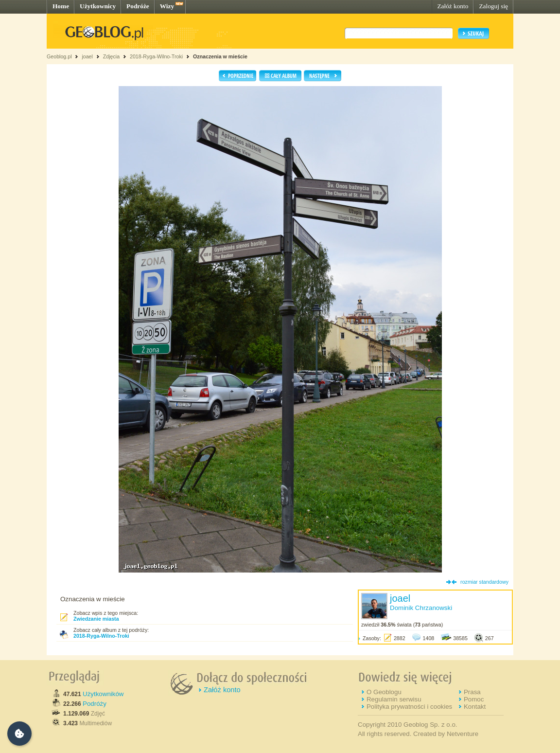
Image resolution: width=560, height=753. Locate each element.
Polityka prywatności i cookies (409, 707)
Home (61, 6)
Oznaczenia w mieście (220, 56)
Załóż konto (453, 6)
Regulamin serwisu (394, 699)
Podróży (95, 704)
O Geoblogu (384, 692)
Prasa (472, 692)
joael (87, 56)
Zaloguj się (493, 6)
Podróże (138, 6)
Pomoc (474, 699)
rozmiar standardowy (484, 582)
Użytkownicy (98, 6)
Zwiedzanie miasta (96, 619)
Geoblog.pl (59, 56)
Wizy (167, 6)
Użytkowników (103, 694)
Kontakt (475, 707)
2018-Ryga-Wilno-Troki (156, 56)
